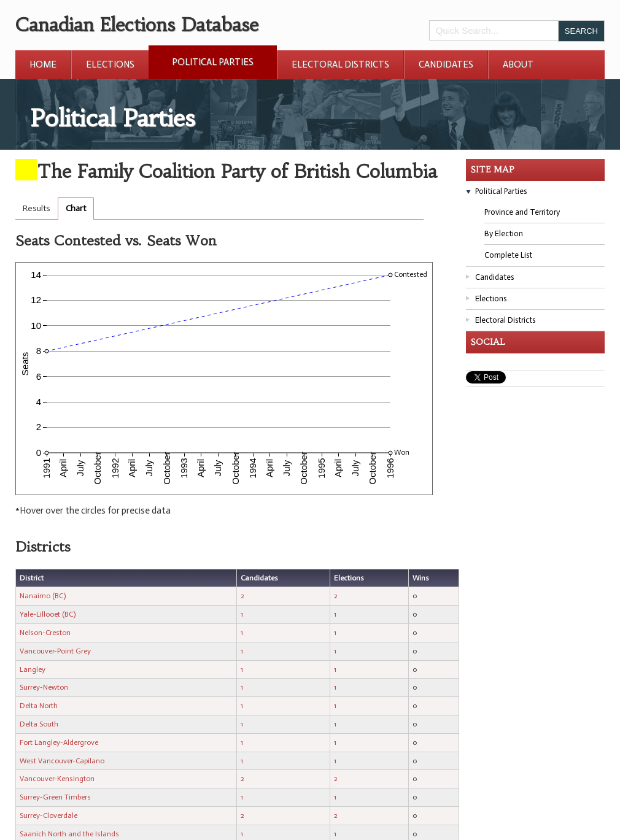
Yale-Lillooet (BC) (48, 614)
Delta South (39, 724)
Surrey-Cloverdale (48, 815)
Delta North (39, 706)
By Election (504, 233)
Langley (33, 669)
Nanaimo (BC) (43, 596)
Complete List (508, 255)
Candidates (446, 64)
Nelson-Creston (45, 633)
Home (43, 64)
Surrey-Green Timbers (55, 797)
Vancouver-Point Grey (55, 651)
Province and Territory (522, 212)
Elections (110, 64)
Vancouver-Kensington (57, 779)
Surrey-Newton (44, 687)
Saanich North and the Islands (69, 834)
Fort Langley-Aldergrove (59, 742)
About (518, 64)
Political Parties (213, 62)
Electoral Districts (340, 64)
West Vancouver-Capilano (62, 761)
